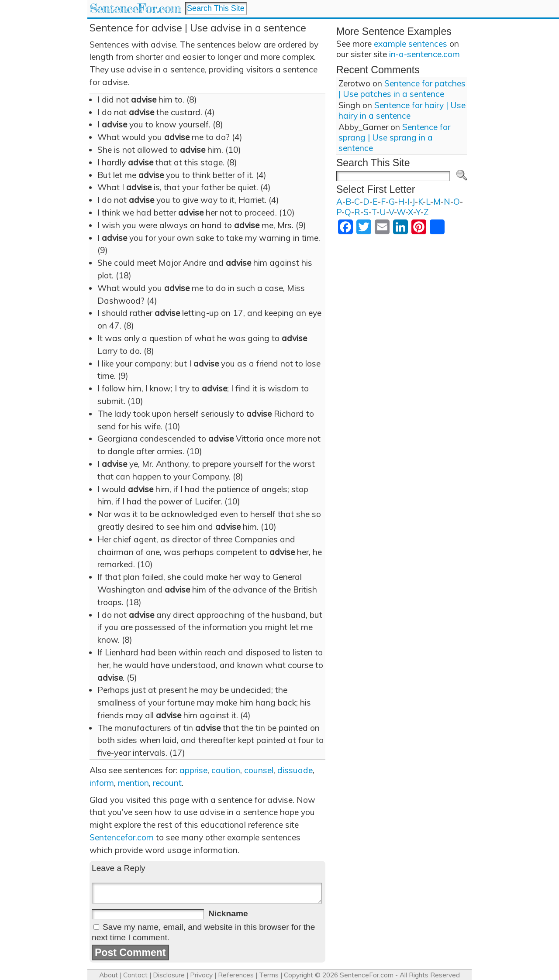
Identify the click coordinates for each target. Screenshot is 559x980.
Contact (135, 975)
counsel (259, 770)
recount (167, 783)
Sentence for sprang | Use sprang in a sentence (394, 137)
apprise (193, 770)
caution (226, 770)
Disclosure (169, 975)
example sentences (411, 44)
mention (133, 783)
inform (102, 783)
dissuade (295, 770)
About (109, 975)
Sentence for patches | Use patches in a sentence (402, 89)
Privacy (201, 975)
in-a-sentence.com (424, 54)
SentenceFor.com (135, 9)
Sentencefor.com (122, 837)
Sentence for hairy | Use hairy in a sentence (402, 110)
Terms (269, 975)
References (236, 975)
